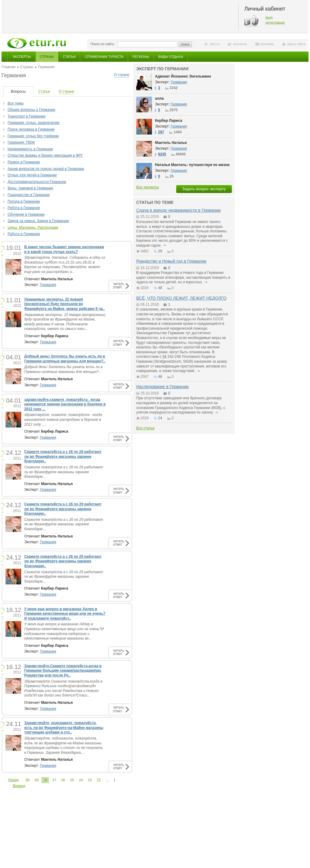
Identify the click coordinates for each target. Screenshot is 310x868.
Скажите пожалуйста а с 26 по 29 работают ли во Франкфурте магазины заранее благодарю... (64, 472)
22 (99, 780)
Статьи (69, 57)
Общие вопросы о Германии (31, 110)
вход (269, 17)
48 (160, 288)
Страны (47, 57)
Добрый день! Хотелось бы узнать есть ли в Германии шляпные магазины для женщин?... (63, 369)
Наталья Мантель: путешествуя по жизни (192, 165)
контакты (240, 44)
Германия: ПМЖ (21, 142)
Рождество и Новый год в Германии (171, 261)
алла (159, 98)
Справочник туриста (104, 57)
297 (161, 132)
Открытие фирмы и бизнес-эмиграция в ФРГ (45, 155)
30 (27, 780)
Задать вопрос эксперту (204, 189)
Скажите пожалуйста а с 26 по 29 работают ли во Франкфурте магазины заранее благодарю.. (63, 456)
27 (54, 780)
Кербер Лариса (169, 121)
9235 (162, 154)
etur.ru (214, 44)
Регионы (141, 57)
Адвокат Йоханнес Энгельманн (183, 76)
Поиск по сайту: (103, 44)
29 (36, 780)
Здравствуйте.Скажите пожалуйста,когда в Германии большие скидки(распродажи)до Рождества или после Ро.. (63, 671)
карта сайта (296, 44)
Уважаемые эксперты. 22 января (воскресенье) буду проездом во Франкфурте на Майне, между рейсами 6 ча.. (64, 304)
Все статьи (145, 428)
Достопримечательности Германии (37, 182)
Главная (8, 67)
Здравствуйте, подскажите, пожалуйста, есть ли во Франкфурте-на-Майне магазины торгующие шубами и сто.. (64, 728)
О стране (122, 75)
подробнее (164, 245)
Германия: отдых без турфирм (33, 136)
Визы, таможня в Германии (30, 188)
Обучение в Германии (26, 215)
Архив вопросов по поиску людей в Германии (46, 169)
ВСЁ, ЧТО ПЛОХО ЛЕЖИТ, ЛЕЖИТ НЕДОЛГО (181, 298)
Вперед (19, 786)
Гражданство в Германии (29, 195)
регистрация (275, 22)
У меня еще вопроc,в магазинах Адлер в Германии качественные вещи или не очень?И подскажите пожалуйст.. (65, 614)
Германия (48, 285)
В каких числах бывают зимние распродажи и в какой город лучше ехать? (64, 249)
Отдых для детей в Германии (32, 175)
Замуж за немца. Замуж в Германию (38, 221)
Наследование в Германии (162, 387)
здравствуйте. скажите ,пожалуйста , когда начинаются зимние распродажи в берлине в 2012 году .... (63, 419)
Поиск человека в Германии (31, 129)
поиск (185, 44)
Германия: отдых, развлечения (33, 123)
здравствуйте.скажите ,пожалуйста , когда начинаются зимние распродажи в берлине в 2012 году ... (65, 404)
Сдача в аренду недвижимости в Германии (178, 210)
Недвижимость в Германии (30, 149)
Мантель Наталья (171, 143)
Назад (13, 780)
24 (81, 780)
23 (90, 780)
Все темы (16, 103)
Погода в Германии (24, 201)
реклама (267, 44)
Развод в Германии (24, 162)
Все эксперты (148, 187)
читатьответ (119, 286)
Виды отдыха (171, 57)
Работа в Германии (24, 208)
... (107, 780)
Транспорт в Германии (26, 116)
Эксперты (22, 57)
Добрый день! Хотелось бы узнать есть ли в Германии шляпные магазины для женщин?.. (65, 359)
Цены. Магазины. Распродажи (33, 228)
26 (63, 780)
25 (72, 780)
